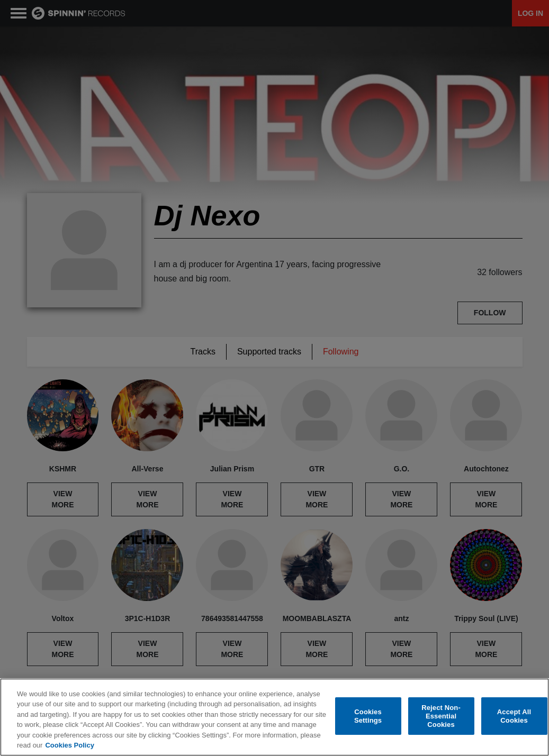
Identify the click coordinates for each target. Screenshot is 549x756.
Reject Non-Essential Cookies (441, 716)
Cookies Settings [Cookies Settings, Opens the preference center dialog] (368, 716)
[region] (274, 717)
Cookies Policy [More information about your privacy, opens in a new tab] (69, 745)
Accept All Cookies (514, 716)
